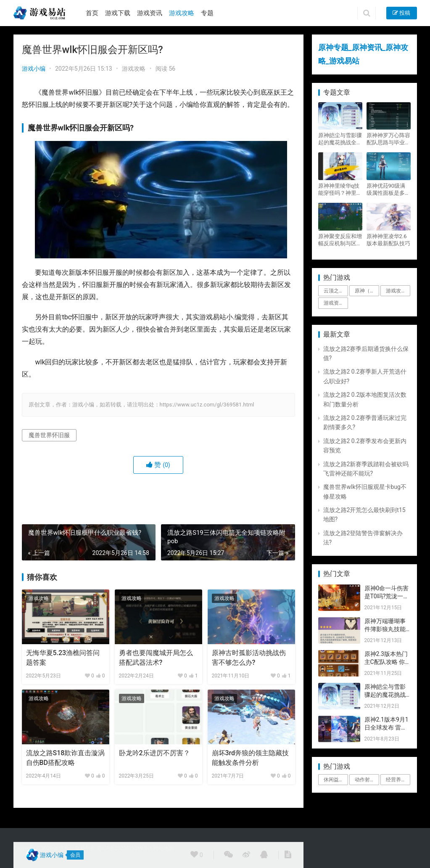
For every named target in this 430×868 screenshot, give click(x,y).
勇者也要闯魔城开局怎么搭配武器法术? (156, 657)
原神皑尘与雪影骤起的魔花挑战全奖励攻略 (340, 139)
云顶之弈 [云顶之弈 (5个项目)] (334, 291)
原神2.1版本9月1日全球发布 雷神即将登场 (386, 728)
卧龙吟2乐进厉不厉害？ (154, 753)
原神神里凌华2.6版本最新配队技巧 (388, 240)
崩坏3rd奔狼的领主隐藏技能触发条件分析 (251, 758)
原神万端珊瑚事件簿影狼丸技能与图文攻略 (385, 629)
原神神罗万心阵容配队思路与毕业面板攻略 (388, 139)
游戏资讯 (150, 13)
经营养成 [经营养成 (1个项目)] (396, 780)
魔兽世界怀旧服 (49, 435)
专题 (207, 13)
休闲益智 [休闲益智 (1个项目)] (334, 780)
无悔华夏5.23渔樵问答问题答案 (63, 657)
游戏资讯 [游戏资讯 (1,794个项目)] (334, 303)
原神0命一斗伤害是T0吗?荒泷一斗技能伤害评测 (387, 596)
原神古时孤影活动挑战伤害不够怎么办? (249, 657)
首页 (92, 13)
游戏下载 (118, 13)
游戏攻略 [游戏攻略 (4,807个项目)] (396, 291)
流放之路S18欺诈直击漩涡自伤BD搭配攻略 (66, 758)
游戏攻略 (182, 13)
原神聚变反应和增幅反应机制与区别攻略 (340, 240)
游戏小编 (34, 69)
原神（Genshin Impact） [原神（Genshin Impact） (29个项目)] (367, 291)
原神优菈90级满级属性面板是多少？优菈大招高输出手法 (388, 190)
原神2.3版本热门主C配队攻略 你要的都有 (386, 662)
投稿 (401, 13)
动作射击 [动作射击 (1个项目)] (365, 780)
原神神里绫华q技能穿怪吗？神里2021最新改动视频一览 (339, 190)
